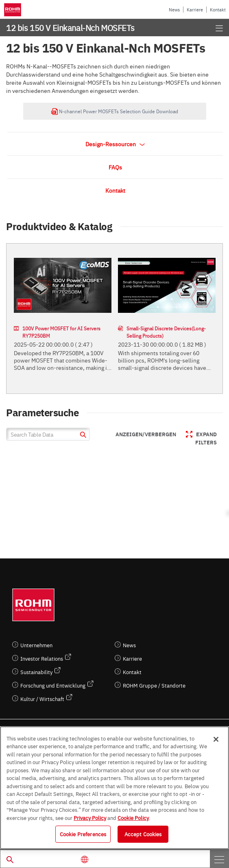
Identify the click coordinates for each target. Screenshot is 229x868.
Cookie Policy (133, 817)
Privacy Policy (90, 817)
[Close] (216, 739)
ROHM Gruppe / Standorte (154, 685)
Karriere (195, 10)
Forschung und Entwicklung (53, 685)
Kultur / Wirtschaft (42, 699)
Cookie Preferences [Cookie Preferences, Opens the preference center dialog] (83, 834)
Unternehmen (36, 645)
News (174, 10)
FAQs (115, 167)
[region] (114, 788)
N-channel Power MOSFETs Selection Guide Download (115, 111)
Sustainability (36, 672)
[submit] (82, 436)
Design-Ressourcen (115, 144)
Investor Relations (42, 658)
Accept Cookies (143, 834)
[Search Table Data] (48, 434)
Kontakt (218, 10)
